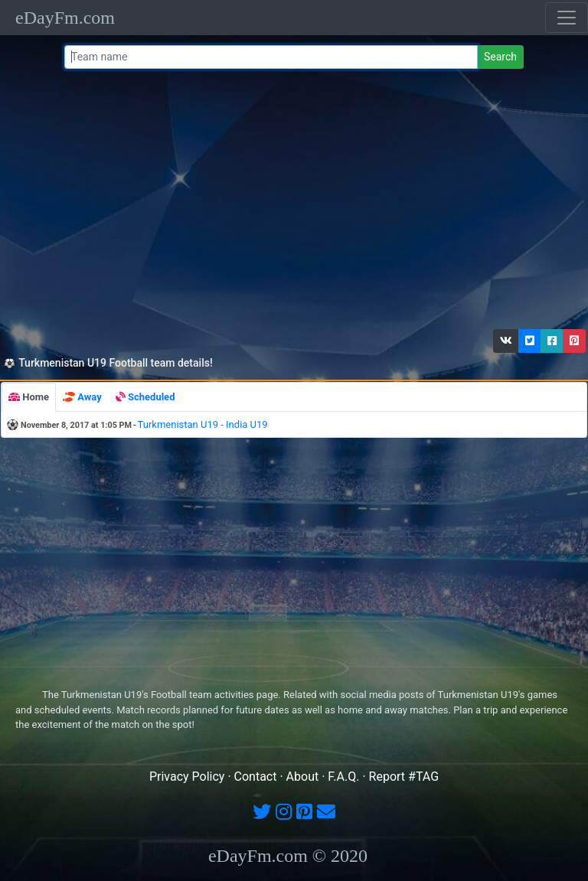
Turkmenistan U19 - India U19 (203, 424)
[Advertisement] (291, 203)
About (303, 777)
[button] (506, 341)
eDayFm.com (65, 18)
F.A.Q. (343, 777)
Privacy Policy (187, 777)
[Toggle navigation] (567, 18)
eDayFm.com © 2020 (288, 856)
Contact (256, 777)
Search (500, 57)
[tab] (29, 397)
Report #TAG (404, 777)
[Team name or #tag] (271, 57)
